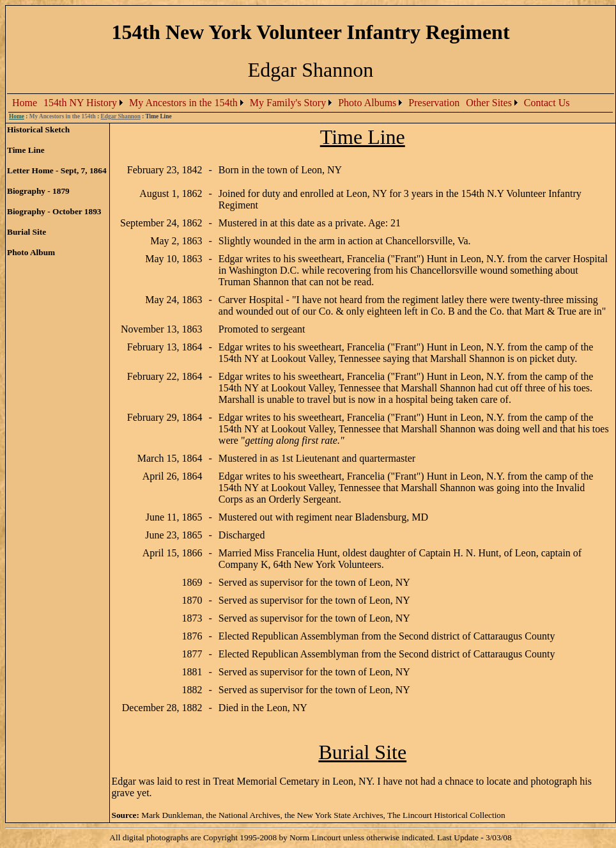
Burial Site (27, 232)
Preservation (434, 103)
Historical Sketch (38, 130)
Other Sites (489, 103)
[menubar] (291, 103)
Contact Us (547, 103)
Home (25, 103)
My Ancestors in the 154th (183, 103)
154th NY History (80, 103)
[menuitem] (25, 103)
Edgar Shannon (121, 116)
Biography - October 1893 (54, 211)
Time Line (26, 150)
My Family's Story (288, 103)
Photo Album (31, 252)
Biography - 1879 (38, 191)
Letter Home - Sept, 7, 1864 (57, 170)
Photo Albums (367, 103)
